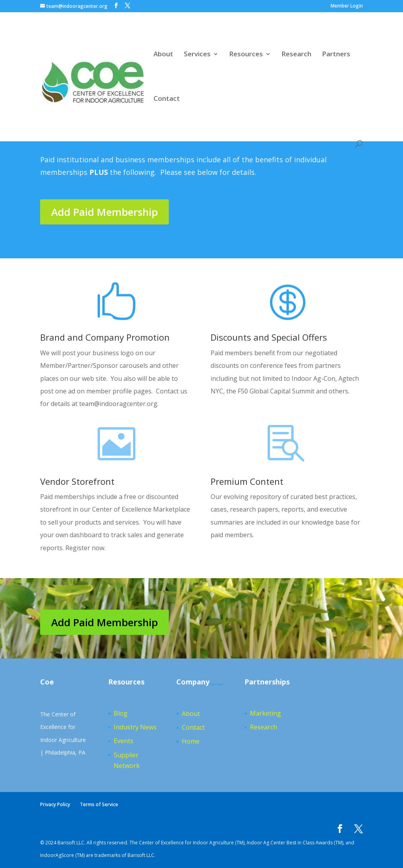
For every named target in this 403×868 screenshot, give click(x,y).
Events (124, 741)
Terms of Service (99, 804)
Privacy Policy (55, 804)
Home (191, 741)
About (163, 55)
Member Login (347, 6)
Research (296, 55)
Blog (121, 713)
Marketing (265, 713)
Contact (167, 99)
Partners (336, 55)
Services (197, 55)
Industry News (135, 727)
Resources (246, 55)
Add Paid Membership (104, 212)
